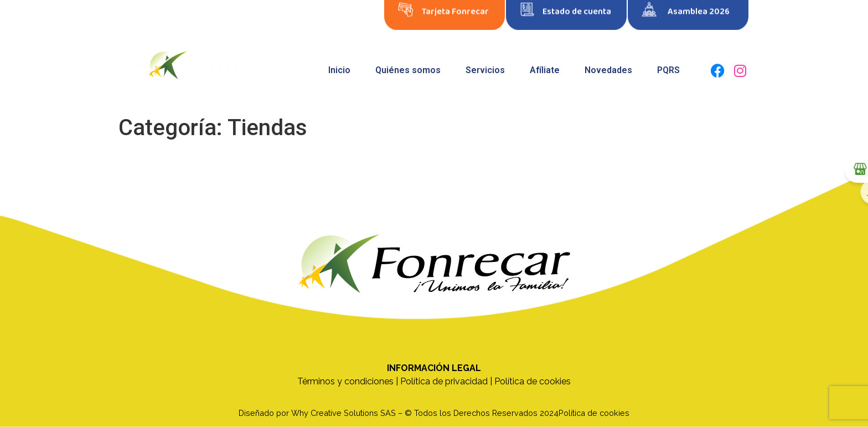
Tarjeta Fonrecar (455, 8)
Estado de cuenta (577, 8)
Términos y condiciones (345, 381)
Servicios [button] (485, 70)
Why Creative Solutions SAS (343, 413)
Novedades (608, 70)
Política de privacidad (444, 381)
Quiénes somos (408, 70)
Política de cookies (533, 381)
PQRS (668, 70)
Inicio (339, 70)
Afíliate (545, 70)
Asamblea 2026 (699, 8)
